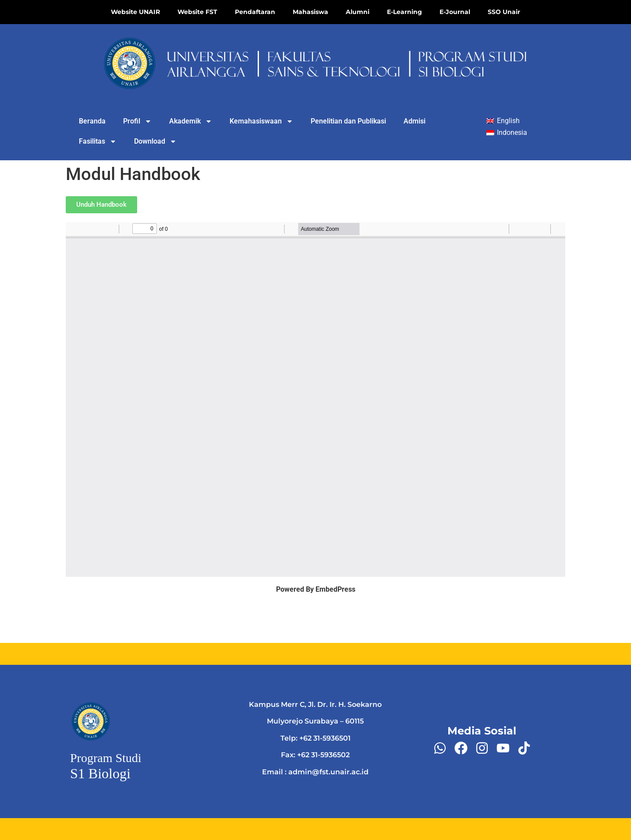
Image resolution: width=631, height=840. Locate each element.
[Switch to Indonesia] (507, 133)
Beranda (92, 121)
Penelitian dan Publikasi (348, 121)
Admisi (415, 121)
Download (155, 141)
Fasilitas (98, 141)
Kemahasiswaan (261, 121)
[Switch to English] (503, 121)
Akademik (191, 121)
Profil (137, 121)
